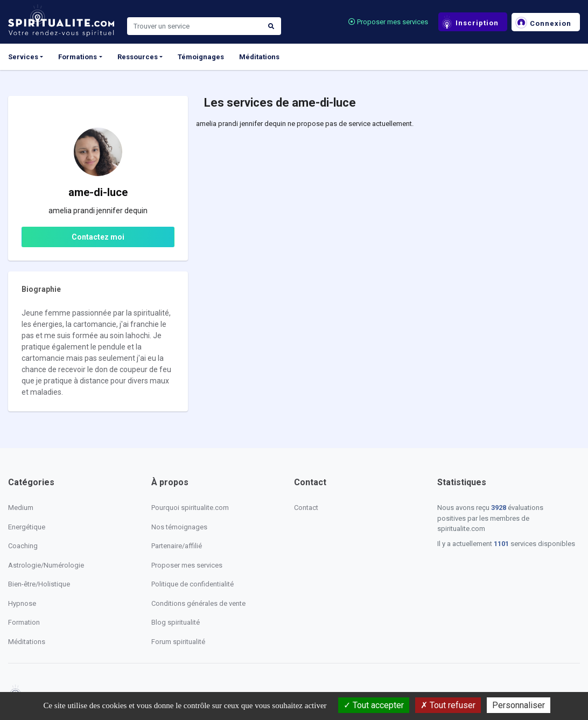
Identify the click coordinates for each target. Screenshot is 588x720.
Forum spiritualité (178, 642)
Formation (24, 622)
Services (23, 57)
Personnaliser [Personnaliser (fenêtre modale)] (519, 705)
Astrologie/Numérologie (46, 565)
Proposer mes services (388, 22)
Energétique (27, 527)
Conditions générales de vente (198, 603)
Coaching (23, 546)
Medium (21, 508)
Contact (306, 508)
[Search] (194, 26)
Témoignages (201, 57)
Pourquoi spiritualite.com (190, 508)
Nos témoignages (179, 527)
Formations (78, 57)
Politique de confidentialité (192, 584)
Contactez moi (98, 237)
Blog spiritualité (176, 622)
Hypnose (22, 603)
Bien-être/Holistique (39, 584)
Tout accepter (374, 705)
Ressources (138, 57)
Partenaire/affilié (177, 546)
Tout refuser (448, 705)
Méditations (259, 57)
